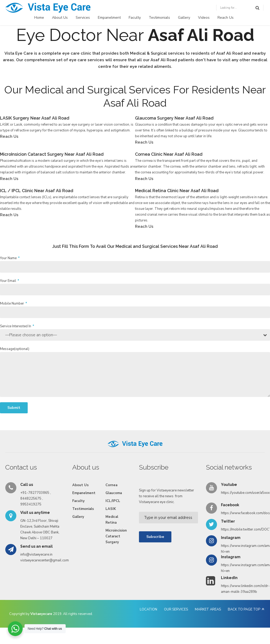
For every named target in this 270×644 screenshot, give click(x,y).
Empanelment (109, 18)
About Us (60, 18)
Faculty (135, 18)
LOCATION (148, 609)
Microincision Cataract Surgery (116, 536)
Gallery (184, 18)
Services (83, 18)
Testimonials (159, 18)
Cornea (111, 485)
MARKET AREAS (208, 609)
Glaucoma (114, 493)
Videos (204, 18)
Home (39, 18)
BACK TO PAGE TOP (244, 609)
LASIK (111, 509)
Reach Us (226, 18)
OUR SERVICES (176, 609)
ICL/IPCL (113, 501)
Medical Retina (112, 520)
